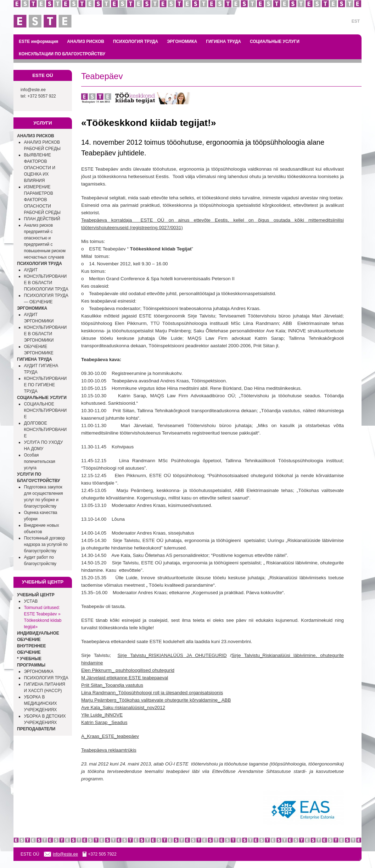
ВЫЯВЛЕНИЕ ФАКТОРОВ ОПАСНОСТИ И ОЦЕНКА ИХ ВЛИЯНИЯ (40, 168)
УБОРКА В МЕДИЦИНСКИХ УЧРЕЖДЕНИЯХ (40, 703)
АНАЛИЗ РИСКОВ (86, 42)
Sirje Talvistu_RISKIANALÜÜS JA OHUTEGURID (172, 655)
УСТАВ (31, 601)
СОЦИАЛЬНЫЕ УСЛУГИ (275, 42)
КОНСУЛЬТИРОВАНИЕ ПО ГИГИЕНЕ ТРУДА (45, 385)
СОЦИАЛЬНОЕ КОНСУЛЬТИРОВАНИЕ (45, 410)
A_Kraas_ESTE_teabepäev (110, 736)
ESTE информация (38, 42)
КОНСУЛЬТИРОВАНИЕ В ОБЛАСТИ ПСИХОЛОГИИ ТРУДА (46, 283)
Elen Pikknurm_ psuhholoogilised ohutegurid (128, 670)
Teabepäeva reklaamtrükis (109, 750)
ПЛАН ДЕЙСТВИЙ (42, 219)
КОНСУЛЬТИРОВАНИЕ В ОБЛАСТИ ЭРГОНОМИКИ (45, 334)
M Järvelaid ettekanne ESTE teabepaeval (125, 678)
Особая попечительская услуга (39, 461)
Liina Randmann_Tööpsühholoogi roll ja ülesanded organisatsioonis (152, 693)
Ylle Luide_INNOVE (102, 715)
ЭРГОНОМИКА (182, 42)
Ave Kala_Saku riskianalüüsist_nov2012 (123, 707)
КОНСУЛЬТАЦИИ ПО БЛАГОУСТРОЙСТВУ (62, 54)
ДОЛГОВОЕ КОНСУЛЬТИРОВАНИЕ (45, 430)
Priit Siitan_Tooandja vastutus (112, 685)
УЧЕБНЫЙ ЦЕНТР (36, 595)
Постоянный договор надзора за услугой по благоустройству (46, 544)
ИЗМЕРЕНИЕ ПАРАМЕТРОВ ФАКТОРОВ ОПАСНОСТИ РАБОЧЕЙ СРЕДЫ (42, 200)
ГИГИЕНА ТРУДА (223, 42)
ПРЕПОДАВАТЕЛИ (36, 729)
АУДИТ (31, 270)
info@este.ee (33, 90)
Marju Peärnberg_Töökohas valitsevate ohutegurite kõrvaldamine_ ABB (156, 700)
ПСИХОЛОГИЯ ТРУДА (136, 42)
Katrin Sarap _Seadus (104, 722)
